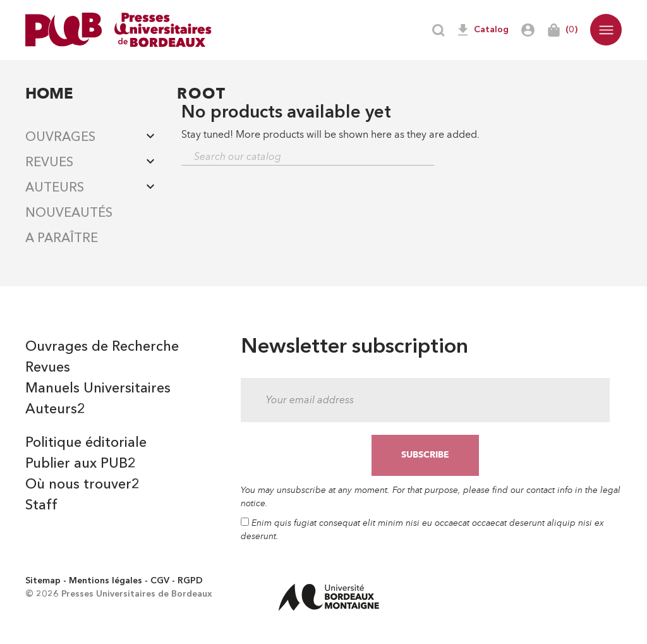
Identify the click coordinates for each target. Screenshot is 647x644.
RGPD (190, 581)
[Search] (308, 157)
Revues (49, 163)
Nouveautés (69, 214)
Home (49, 93)
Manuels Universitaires (98, 389)
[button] (606, 30)
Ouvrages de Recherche (102, 347)
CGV (160, 581)
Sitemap (43, 581)
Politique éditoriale (86, 443)
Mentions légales (106, 581)
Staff (41, 506)
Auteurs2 (55, 410)
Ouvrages (60, 138)
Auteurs (55, 188)
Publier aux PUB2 (81, 464)
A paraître (62, 239)
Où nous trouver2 (82, 485)
